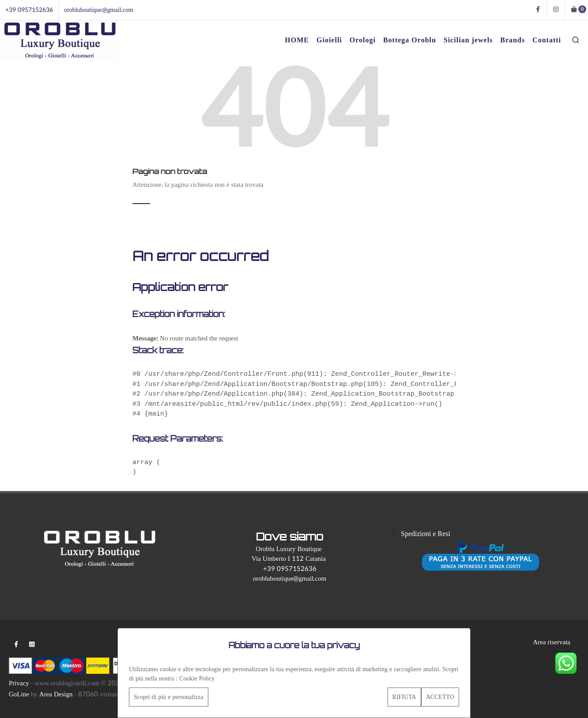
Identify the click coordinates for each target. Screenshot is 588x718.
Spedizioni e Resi (426, 534)
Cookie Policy (197, 678)
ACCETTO (440, 697)
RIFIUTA (404, 697)
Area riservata (552, 642)
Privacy (19, 683)
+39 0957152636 (29, 10)
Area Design (56, 694)
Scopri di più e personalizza (169, 697)
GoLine (19, 694)
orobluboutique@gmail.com (99, 10)
